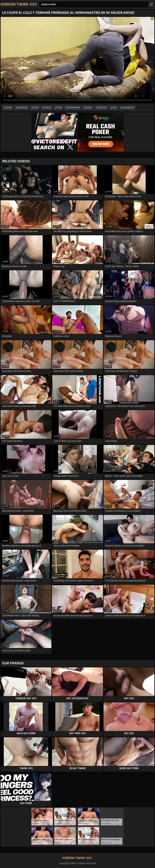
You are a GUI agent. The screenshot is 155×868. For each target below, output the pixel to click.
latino (89, 108)
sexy (60, 108)
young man (129, 108)
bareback (23, 108)
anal (36, 108)
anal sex (103, 108)
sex (115, 108)
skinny (48, 108)
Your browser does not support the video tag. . (77, 60)
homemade (74, 108)
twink (9, 108)
